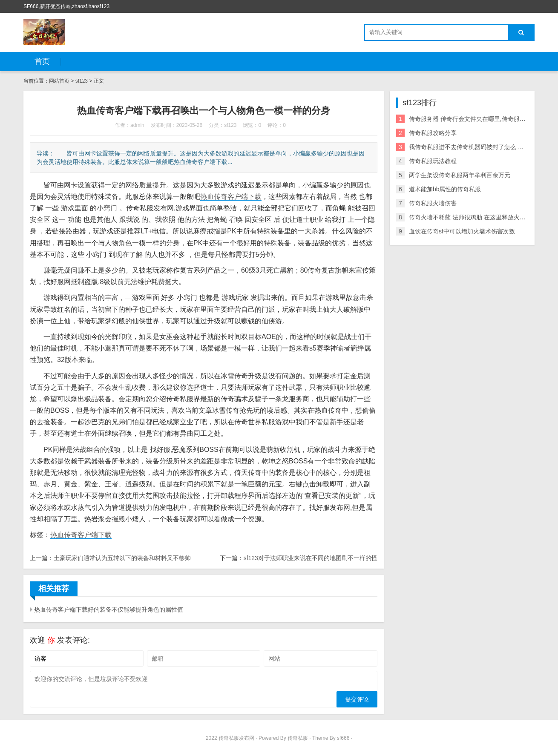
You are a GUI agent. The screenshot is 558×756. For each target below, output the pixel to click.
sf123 (82, 81)
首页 (42, 61)
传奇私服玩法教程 (433, 161)
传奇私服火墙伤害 (433, 203)
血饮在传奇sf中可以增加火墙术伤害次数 (462, 231)
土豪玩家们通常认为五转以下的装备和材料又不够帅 (122, 558)
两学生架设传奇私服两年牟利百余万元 (460, 175)
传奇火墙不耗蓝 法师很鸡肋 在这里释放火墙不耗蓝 (476, 217)
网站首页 (59, 81)
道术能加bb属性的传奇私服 (445, 189)
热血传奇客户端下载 (231, 197)
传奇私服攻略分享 (433, 133)
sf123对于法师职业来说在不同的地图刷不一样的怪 (311, 558)
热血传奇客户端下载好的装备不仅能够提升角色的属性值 (109, 609)
